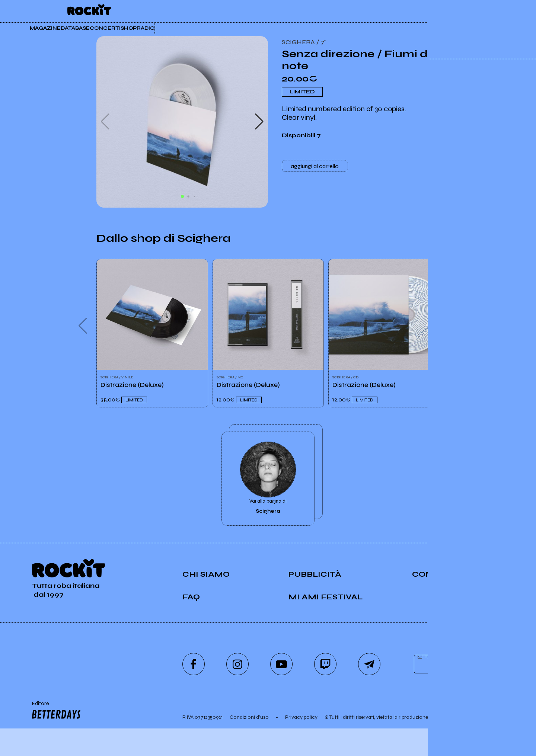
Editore (55, 739)
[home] (89, 11)
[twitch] (325, 692)
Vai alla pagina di (268, 499)
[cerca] (472, 10)
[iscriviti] (500, 692)
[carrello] (454, 10)
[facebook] (194, 692)
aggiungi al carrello (315, 168)
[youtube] (281, 692)
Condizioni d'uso (249, 745)
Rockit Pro (381, 11)
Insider (330, 11)
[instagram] (237, 692)
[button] (259, 122)
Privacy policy (301, 745)
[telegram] (369, 692)
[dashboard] (492, 10)
